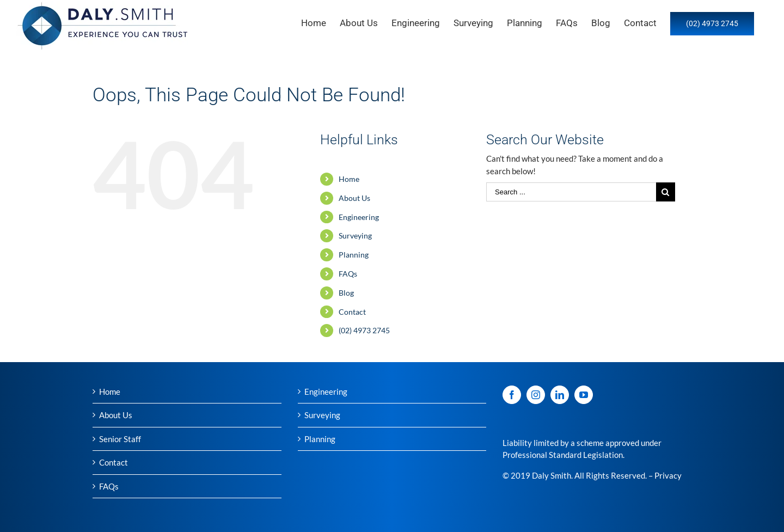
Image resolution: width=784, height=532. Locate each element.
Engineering (359, 217)
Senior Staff (120, 439)
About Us (354, 198)
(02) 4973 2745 (364, 330)
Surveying (355, 236)
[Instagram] (536, 395)
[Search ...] (571, 192)
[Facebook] (512, 395)
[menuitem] (320, 23)
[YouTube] (584, 395)
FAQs (348, 274)
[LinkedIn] (560, 395)
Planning (354, 255)
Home (349, 179)
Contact (352, 312)
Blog (346, 293)
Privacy (668, 475)
